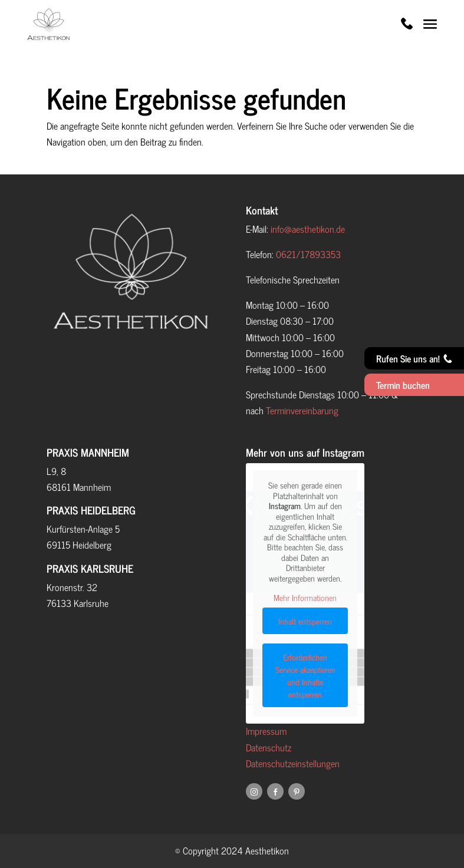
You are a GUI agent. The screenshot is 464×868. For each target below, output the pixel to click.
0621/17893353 (308, 254)
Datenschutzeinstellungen (293, 763)
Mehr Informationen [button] (305, 598)
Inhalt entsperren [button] (305, 620)
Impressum (266, 731)
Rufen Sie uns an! (414, 358)
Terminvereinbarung (302, 410)
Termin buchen (403, 385)
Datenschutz (269, 747)
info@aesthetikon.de (308, 229)
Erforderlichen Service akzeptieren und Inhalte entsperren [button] (305, 675)
